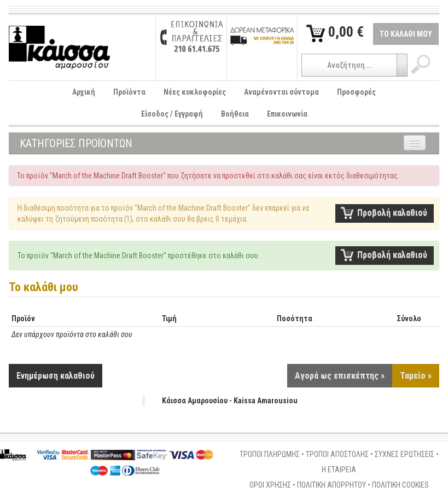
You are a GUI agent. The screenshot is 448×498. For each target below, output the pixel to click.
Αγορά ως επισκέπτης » (340, 376)
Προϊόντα (129, 92)
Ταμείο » (416, 376)
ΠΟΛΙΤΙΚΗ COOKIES (400, 485)
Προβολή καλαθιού (392, 213)
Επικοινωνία (287, 114)
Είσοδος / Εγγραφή (172, 114)
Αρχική (84, 92)
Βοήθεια (235, 114)
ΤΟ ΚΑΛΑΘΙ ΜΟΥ (406, 34)
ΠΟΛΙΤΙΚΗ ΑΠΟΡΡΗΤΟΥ (331, 485)
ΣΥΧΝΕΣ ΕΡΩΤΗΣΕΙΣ (405, 454)
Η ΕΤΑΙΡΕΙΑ (339, 470)
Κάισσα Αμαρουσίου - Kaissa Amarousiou (230, 401)
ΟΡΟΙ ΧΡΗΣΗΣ (270, 485)
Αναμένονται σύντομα (281, 92)
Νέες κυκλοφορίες (195, 92)
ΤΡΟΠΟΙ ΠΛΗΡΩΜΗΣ (270, 454)
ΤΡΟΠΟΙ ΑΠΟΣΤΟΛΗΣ (337, 454)
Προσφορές (356, 92)
